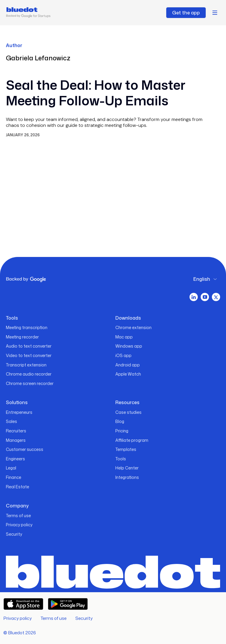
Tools (121, 459)
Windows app (129, 346)
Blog (120, 421)
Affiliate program (132, 440)
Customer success (25, 449)
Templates (126, 449)
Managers (16, 440)
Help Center (127, 468)
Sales (11, 421)
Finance (14, 477)
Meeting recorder (22, 337)
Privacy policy (19, 525)
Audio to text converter (29, 346)
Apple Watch (128, 374)
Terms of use (18, 516)
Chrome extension (133, 327)
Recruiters (16, 431)
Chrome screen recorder (30, 383)
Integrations (127, 477)
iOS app (123, 355)
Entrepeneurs (19, 412)
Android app (128, 365)
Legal (11, 468)
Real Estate (18, 487)
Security (14, 534)
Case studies (128, 412)
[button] (215, 13)
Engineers (15, 459)
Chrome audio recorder (29, 374)
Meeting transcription (27, 327)
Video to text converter (29, 355)
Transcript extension (26, 365)
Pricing (122, 431)
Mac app (124, 337)
